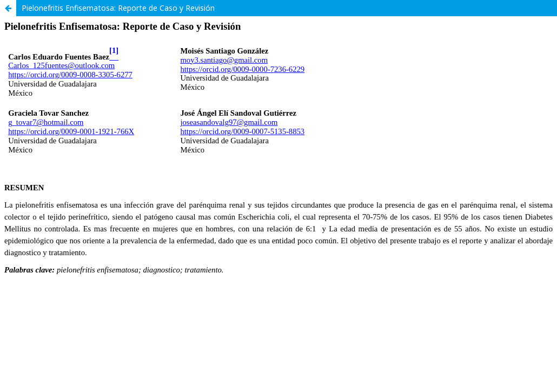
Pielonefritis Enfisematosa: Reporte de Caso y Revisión (118, 8)
